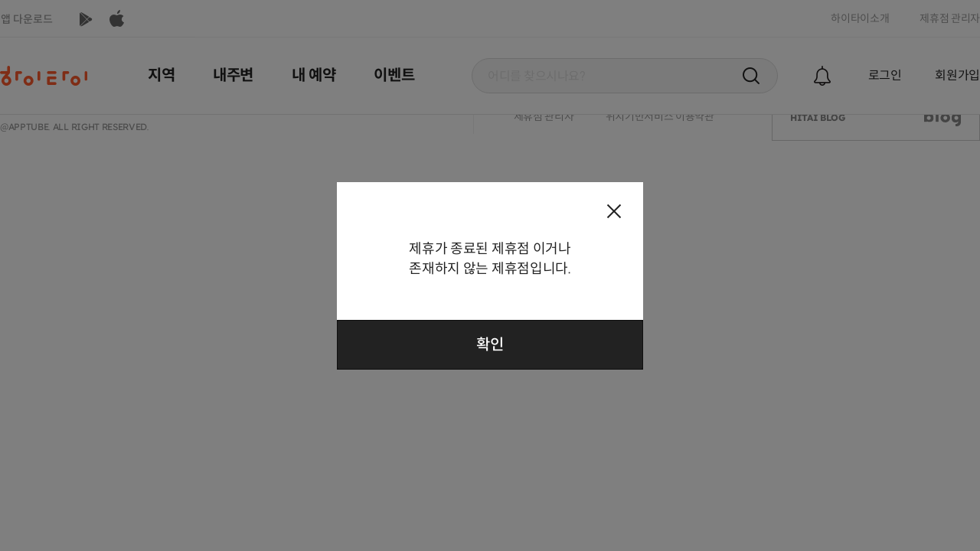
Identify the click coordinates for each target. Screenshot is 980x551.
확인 (490, 345)
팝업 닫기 (614, 211)
